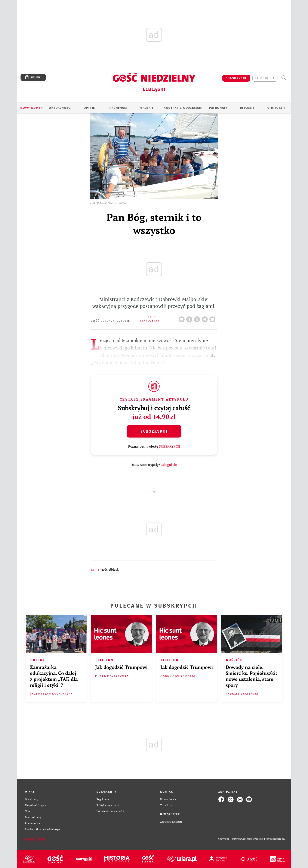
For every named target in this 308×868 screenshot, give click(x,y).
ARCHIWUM (118, 108)
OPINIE (89, 108)
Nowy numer (32, 108)
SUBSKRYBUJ (236, 78)
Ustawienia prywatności (110, 811)
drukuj (206, 318)
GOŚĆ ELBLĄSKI (110, 570)
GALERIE (147, 108)
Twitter (198, 318)
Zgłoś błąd (35, 839)
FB (190, 318)
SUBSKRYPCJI (170, 446)
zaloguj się (265, 78)
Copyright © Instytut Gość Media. (236, 839)
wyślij (213, 318)
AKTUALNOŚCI (60, 108)
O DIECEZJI (276, 108)
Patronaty (219, 108)
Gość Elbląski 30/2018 (110, 321)
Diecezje (247, 108)
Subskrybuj (154, 431)
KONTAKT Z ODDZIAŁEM (183, 108)
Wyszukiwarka (284, 78)
